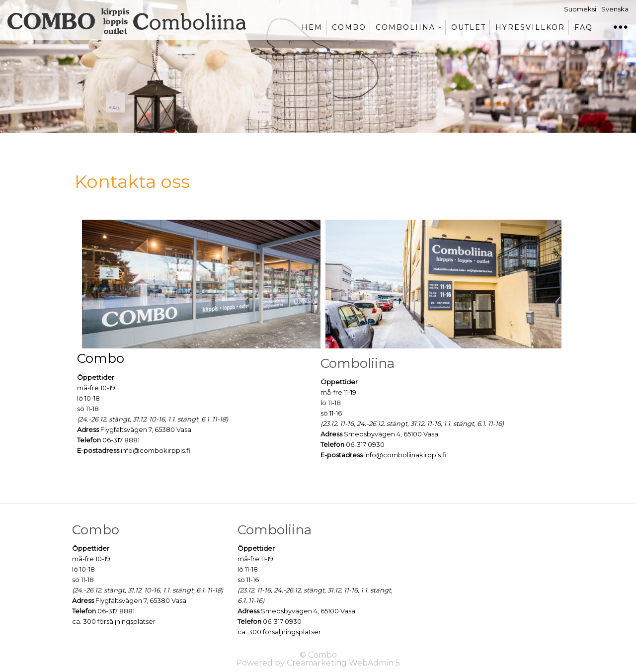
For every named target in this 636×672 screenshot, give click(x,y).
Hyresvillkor (530, 27)
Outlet (469, 27)
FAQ (584, 27)
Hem (312, 27)
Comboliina (405, 27)
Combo (349, 27)
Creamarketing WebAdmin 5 (343, 663)
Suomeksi (580, 9)
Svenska (615, 9)
